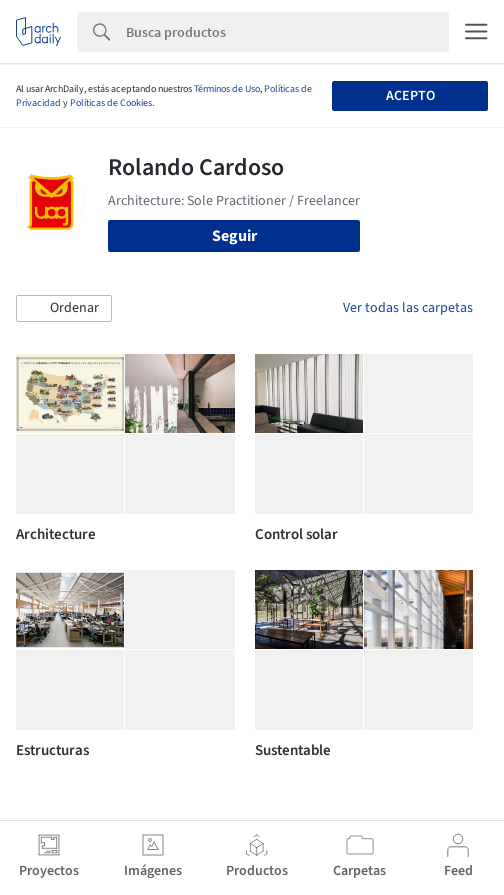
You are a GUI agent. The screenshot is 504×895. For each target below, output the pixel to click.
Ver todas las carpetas (408, 308)
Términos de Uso (227, 89)
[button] (64, 309)
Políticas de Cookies (111, 103)
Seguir (234, 236)
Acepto (410, 96)
